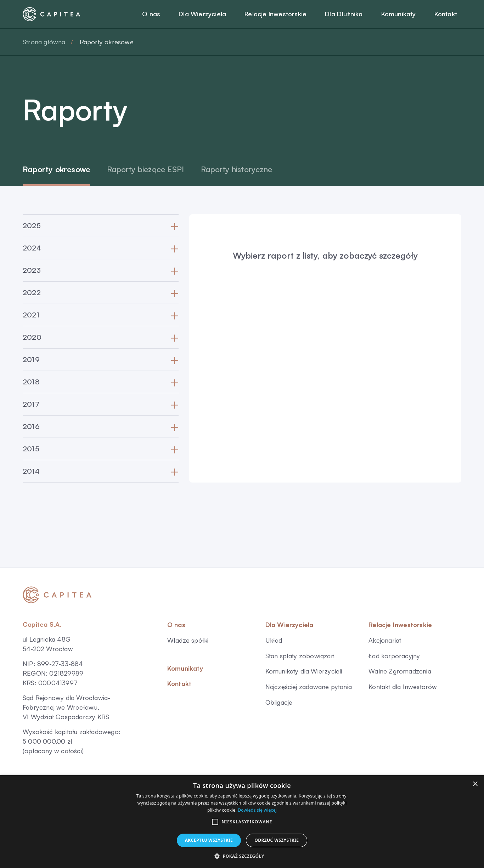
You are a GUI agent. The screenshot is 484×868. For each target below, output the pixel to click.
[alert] (242, 822)
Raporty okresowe (56, 169)
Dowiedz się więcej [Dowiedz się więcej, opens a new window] (257, 810)
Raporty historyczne (237, 169)
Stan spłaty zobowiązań (300, 656)
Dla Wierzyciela (289, 625)
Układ (274, 640)
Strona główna (44, 42)
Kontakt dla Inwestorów (403, 687)
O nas (176, 625)
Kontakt (179, 683)
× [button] (475, 784)
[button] (215, 822)
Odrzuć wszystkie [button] (277, 840)
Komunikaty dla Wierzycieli (304, 671)
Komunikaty (185, 668)
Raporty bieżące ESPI (145, 169)
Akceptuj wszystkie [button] (209, 840)
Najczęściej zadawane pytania (309, 687)
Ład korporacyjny (394, 656)
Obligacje (279, 702)
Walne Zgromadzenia (400, 671)
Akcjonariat (385, 640)
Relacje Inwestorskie (400, 625)
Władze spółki (188, 640)
